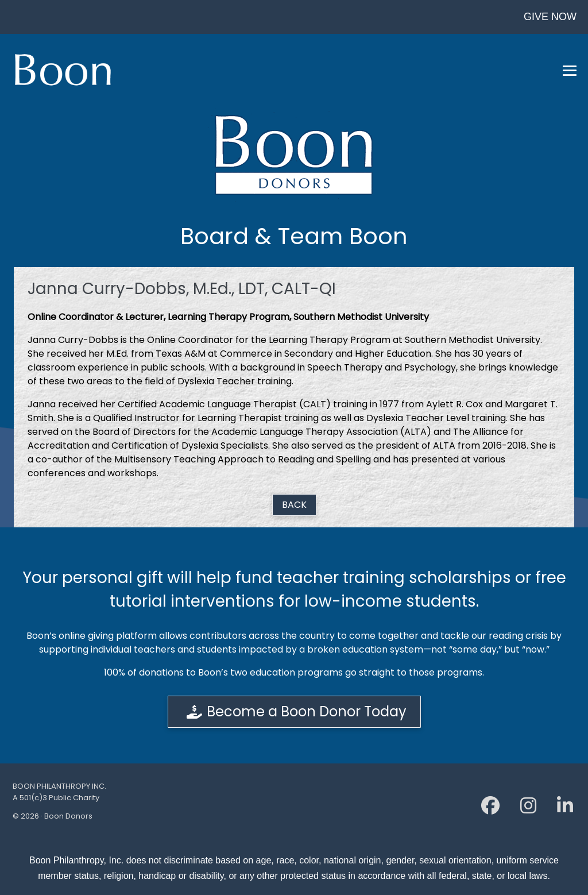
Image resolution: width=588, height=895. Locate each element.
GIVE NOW (550, 17)
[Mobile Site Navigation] (570, 71)
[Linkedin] (565, 809)
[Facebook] (490, 809)
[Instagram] (528, 809)
